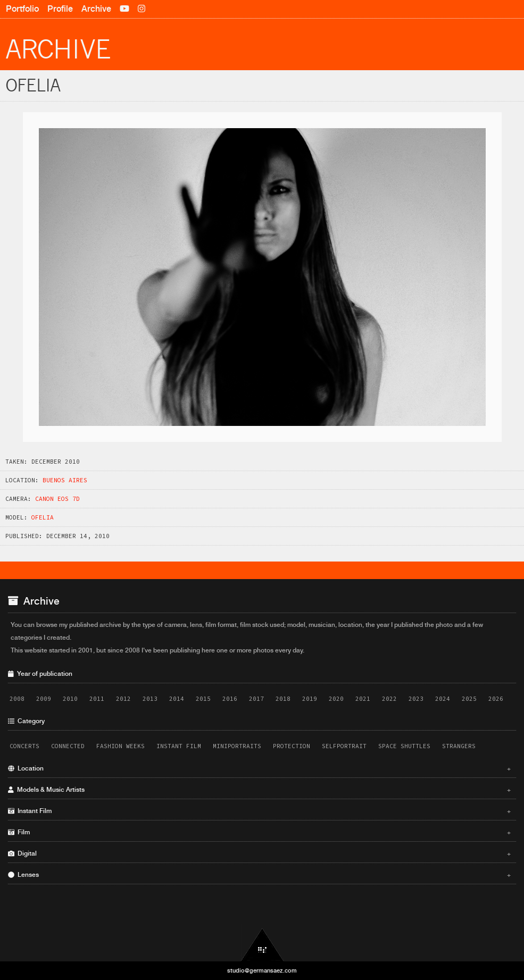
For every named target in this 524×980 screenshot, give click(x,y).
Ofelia (43, 517)
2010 (70, 699)
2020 (336, 699)
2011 (97, 699)
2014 (177, 699)
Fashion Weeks (120, 746)
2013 (150, 699)
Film (259, 832)
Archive (96, 9)
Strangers (459, 746)
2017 (256, 699)
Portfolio (22, 9)
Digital (259, 853)
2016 (230, 699)
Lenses (259, 875)
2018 (283, 699)
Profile (60, 9)
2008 (17, 699)
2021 (363, 699)
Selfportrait (344, 746)
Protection (292, 746)
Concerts (24, 746)
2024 (443, 699)
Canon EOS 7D (57, 499)
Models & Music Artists (259, 790)
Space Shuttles (404, 746)
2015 (203, 699)
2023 (416, 699)
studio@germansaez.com (262, 970)
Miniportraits (237, 746)
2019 (310, 699)
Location (259, 768)
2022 (389, 699)
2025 (469, 699)
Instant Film (179, 746)
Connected (68, 746)
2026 (496, 699)
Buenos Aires (65, 480)
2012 (123, 699)
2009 (44, 699)
